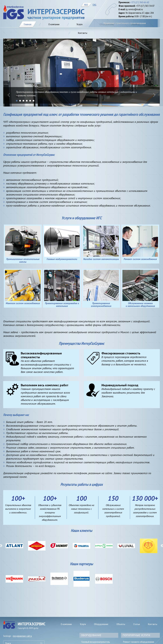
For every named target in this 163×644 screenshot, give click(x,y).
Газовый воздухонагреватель (96, 642)
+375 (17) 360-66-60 (140, 2)
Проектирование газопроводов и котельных (62, 305)
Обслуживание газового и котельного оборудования (140, 305)
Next (154, 95)
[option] (14, 546)
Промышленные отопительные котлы (23, 260)
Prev (9, 95)
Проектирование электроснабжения (101, 305)
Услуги (83, 624)
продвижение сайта (22, 636)
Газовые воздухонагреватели (62, 259)
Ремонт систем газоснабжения (140, 259)
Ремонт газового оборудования (139, 642)
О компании (66, 624)
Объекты (121, 624)
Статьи (137, 624)
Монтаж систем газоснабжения (23, 303)
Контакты (153, 624)
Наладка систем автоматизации (101, 259)
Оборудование (101, 624)
